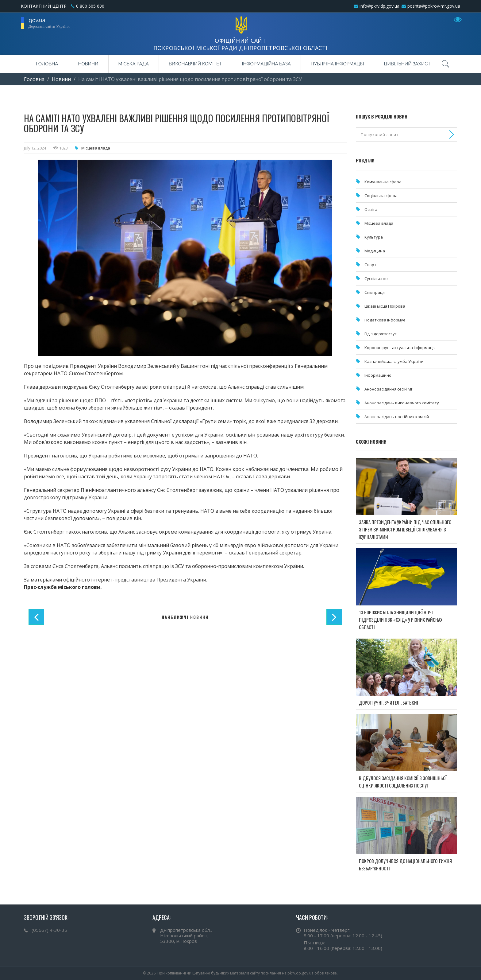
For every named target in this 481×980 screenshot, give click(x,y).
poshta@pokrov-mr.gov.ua (434, 6)
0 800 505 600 (90, 6)
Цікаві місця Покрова (385, 306)
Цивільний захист (407, 64)
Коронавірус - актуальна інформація (400, 348)
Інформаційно (378, 375)
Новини (88, 64)
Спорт (370, 265)
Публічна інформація (337, 64)
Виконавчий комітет (195, 64)
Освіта (371, 209)
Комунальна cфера (383, 182)
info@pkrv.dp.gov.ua (379, 6)
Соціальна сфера (381, 196)
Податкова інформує (385, 320)
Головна (47, 64)
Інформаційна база (266, 64)
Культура (374, 237)
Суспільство (376, 278)
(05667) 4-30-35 (49, 930)
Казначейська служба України (394, 361)
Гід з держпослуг (380, 334)
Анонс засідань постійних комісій (397, 417)
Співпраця (375, 292)
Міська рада (134, 64)
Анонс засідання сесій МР (389, 389)
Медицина (375, 251)
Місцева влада (96, 148)
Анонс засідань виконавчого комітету (402, 403)
